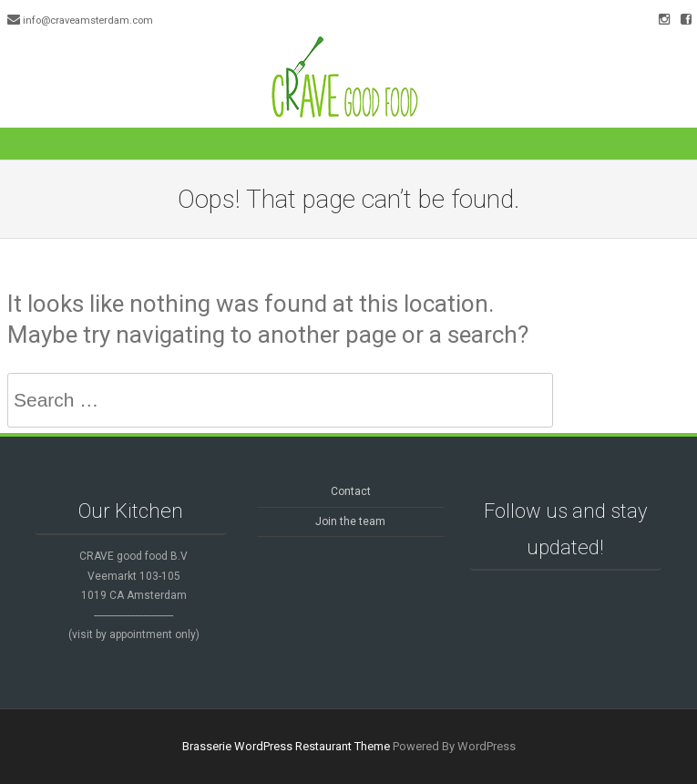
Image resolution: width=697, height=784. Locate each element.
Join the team (350, 521)
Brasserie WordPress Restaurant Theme (286, 746)
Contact (351, 491)
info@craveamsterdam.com (88, 21)
